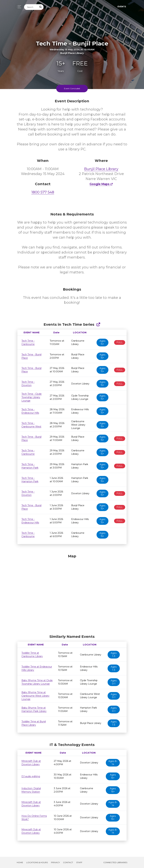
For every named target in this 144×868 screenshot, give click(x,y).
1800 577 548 (43, 192)
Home (20, 862)
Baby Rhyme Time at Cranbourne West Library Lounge (35, 696)
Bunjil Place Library (101, 169)
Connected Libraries (115, 862)
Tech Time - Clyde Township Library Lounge (32, 397)
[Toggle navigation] (18, 7)
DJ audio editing (31, 776)
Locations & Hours (37, 862)
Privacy (55, 862)
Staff (79, 862)
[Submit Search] (41, 7)
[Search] (31, 7)
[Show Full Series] (98, 324)
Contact (68, 862)
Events (122, 7)
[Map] (72, 593)
